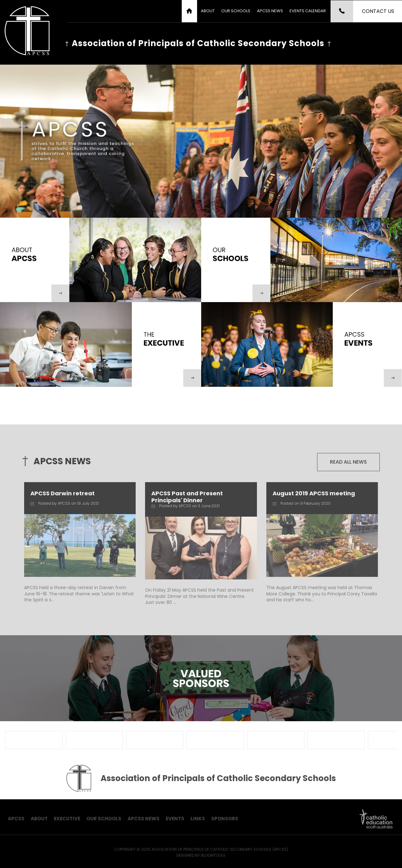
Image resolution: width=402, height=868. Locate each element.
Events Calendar (308, 11)
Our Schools (236, 11)
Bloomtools (213, 858)
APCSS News (270, 11)
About (208, 11)
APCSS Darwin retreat (63, 496)
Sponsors (225, 821)
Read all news (348, 464)
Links (198, 821)
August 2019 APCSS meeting (314, 496)
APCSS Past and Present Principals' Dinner (187, 499)
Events (175, 821)
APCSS (16, 821)
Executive (67, 821)
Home (190, 11)
